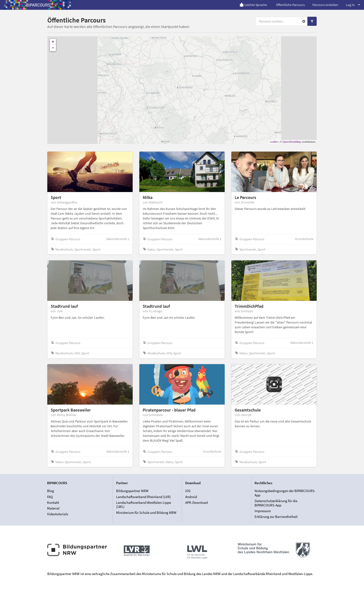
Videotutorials (58, 514)
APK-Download (196, 502)
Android (191, 497)
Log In (353, 5)
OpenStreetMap (292, 142)
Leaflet (274, 142)
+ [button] (53, 42)
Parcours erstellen (325, 5)
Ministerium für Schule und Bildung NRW (146, 513)
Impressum (263, 511)
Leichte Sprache (253, 5)
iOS (188, 491)
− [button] (53, 48)
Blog (51, 491)
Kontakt (53, 502)
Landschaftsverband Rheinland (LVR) (144, 497)
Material (53, 508)
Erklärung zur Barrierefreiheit (276, 517)
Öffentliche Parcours (290, 5)
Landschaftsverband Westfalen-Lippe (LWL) (144, 505)
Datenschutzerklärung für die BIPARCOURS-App (276, 503)
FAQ (50, 497)
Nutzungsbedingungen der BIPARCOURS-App (285, 493)
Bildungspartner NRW (132, 491)
